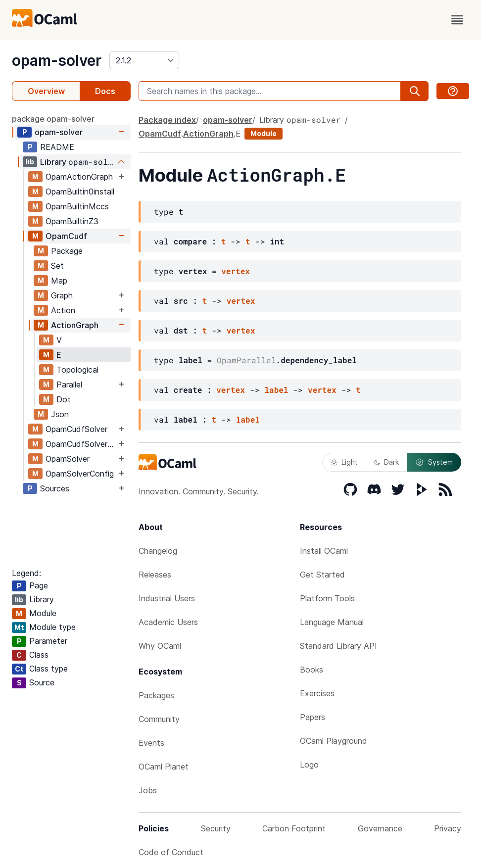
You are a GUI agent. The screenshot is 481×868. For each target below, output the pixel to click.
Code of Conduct (171, 852)
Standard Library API (338, 646)
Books (312, 670)
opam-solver (57, 60)
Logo (309, 765)
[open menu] (457, 20)
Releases (155, 575)
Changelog (158, 551)
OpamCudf (66, 236)
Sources (55, 488)
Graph (62, 295)
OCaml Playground (334, 741)
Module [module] (264, 133)
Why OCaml (160, 646)
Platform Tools (327, 598)
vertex (236, 271)
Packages (156, 695)
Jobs (148, 790)
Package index (167, 120)
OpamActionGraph (79, 177)
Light (344, 462)
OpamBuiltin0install (80, 192)
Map (59, 281)
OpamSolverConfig (80, 474)
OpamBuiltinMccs (77, 206)
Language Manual (332, 622)
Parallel (69, 385)
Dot (64, 399)
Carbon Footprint (294, 828)
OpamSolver (68, 459)
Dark (386, 462)
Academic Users (168, 622)
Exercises (317, 693)
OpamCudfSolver (76, 429)
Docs (105, 91)
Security (216, 828)
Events (151, 743)
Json (60, 414)
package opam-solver (53, 119)
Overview (46, 91)
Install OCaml (324, 551)
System (434, 462)
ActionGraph (75, 325)
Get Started (322, 575)
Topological (77, 370)
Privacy (448, 828)
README (57, 147)
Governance (380, 828)
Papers (313, 717)
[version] (144, 60)
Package (67, 251)
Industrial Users (167, 598)
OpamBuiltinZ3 (72, 221)
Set (57, 266)
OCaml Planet (164, 767)
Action (63, 310)
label (276, 390)
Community (159, 719)
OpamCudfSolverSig (81, 444)
